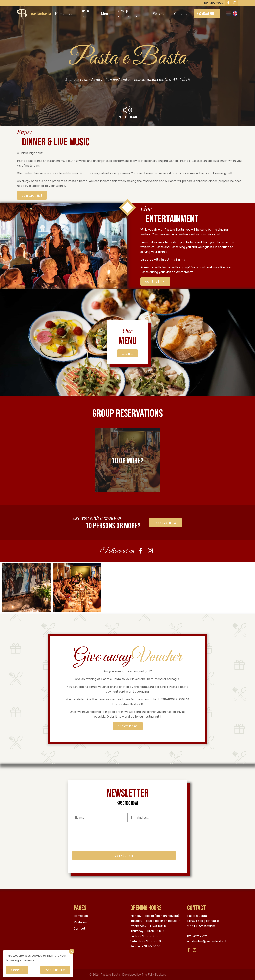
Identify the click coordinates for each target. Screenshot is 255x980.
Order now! (128, 726)
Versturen (124, 855)
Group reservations (127, 13)
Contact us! (32, 195)
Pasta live (85, 13)
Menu (105, 13)
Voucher (159, 13)
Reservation (205, 14)
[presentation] (102, 833)
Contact (180, 13)
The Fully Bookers (154, 975)
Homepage (64, 13)
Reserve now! (165, 522)
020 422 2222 (197, 936)
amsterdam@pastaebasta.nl (207, 941)
